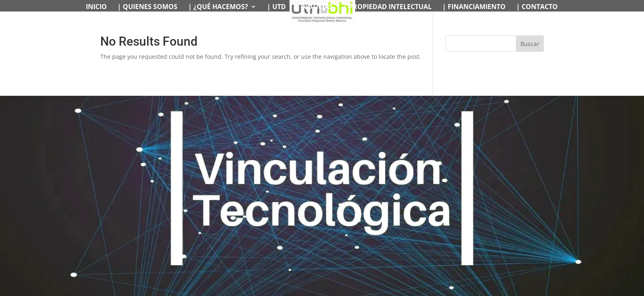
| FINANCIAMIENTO (474, 7)
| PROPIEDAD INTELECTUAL (388, 7)
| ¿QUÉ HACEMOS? (218, 7)
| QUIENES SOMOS (147, 7)
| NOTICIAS (315, 7)
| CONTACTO (537, 7)
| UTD (276, 7)
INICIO (96, 7)
